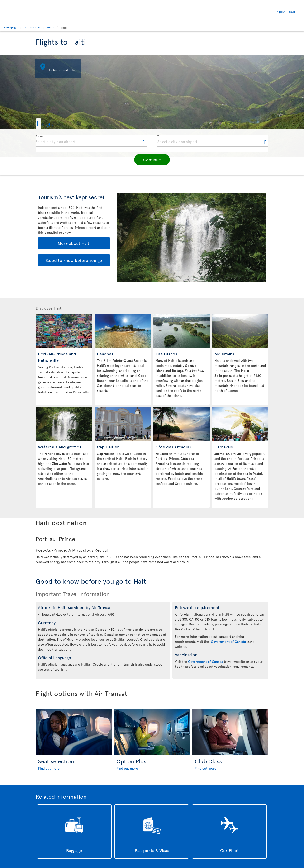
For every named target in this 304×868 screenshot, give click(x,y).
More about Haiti (74, 243)
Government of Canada (228, 642)
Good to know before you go (74, 260)
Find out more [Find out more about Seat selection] (49, 768)
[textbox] (91, 141)
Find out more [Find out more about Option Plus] (127, 768)
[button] (52, 124)
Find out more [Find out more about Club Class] (206, 768)
